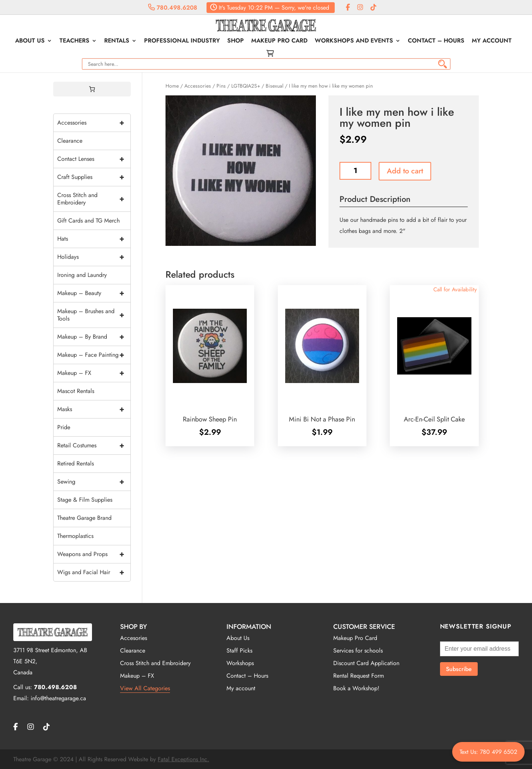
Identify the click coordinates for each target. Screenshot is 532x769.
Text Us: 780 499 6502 (488, 752)
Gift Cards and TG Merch (88, 221)
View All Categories (145, 688)
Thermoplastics (75, 536)
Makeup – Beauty (94, 293)
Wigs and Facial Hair (94, 572)
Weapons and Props (94, 554)
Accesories (134, 638)
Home (172, 86)
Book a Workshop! (356, 688)
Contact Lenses (94, 159)
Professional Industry (182, 41)
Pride (64, 427)
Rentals (117, 41)
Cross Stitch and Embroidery (94, 199)
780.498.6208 (173, 8)
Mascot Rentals (76, 391)
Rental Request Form (359, 676)
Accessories (198, 86)
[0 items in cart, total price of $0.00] (92, 89)
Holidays (94, 257)
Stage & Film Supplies (85, 500)
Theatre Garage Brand (84, 518)
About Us (30, 41)
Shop (236, 41)
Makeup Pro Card (279, 41)
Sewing (94, 482)
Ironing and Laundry (82, 275)
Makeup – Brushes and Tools (94, 315)
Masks (94, 409)
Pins (221, 86)
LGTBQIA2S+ (246, 86)
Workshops (240, 663)
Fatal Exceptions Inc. (183, 759)
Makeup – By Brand (94, 337)
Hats (94, 239)
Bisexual (274, 86)
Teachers (74, 41)
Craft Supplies (94, 177)
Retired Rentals (76, 463)
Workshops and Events (354, 41)
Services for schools (358, 651)
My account (492, 41)
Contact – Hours (436, 41)
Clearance (70, 141)
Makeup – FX (94, 373)
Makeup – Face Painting (94, 355)
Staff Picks (239, 651)
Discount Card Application (366, 663)
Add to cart (405, 171)
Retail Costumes (94, 446)
